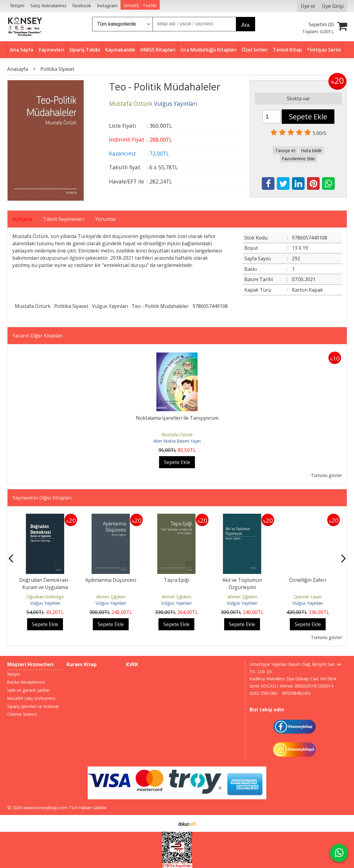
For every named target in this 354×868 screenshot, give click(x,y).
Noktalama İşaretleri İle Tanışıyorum (177, 418)
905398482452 (296, 693)
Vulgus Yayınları (110, 306)
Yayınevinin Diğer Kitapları (42, 498)
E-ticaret (167, 823)
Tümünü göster (326, 475)
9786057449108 (210, 306)
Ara (245, 25)
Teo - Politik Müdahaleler (160, 306)
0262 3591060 (263, 693)
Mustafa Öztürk (33, 306)
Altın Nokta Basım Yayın (177, 441)
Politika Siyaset (71, 306)
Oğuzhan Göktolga (45, 597)
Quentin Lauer (308, 597)
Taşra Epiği (177, 580)
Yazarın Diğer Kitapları (38, 336)
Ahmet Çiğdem (111, 597)
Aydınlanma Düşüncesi (111, 580)
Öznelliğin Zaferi (308, 580)
